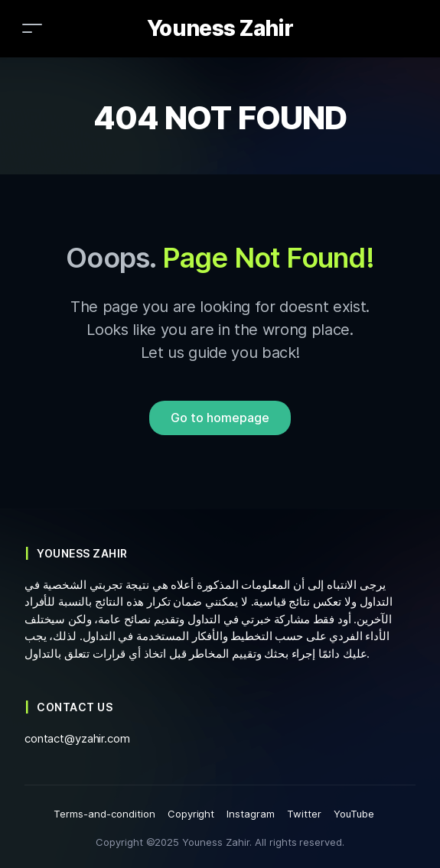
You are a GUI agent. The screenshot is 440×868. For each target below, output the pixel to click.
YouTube (354, 814)
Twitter (304, 814)
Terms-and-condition (104, 814)
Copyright (191, 814)
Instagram (251, 814)
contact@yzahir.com (77, 738)
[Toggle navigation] (32, 28)
